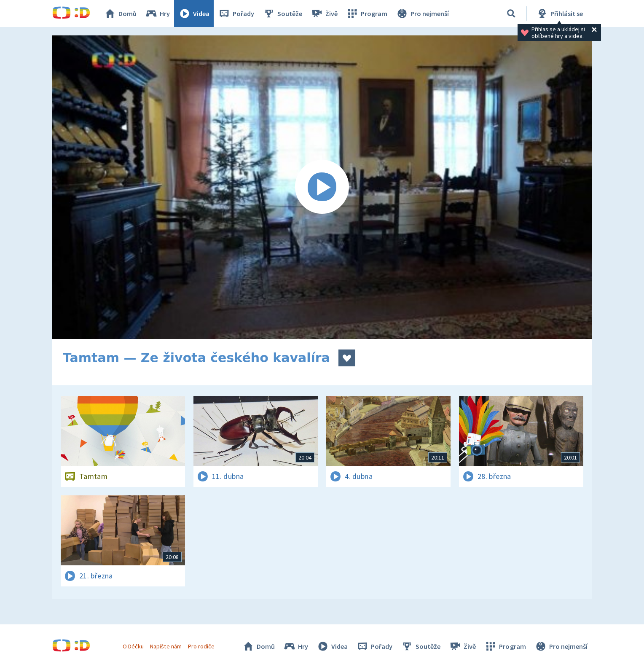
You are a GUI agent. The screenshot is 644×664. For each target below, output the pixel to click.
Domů (120, 13)
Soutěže (282, 13)
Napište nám (166, 646)
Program (367, 13)
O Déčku (133, 646)
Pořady (236, 13)
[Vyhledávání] (511, 13)
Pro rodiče (201, 646)
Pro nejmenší (422, 13)
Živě (324, 13)
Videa (194, 13)
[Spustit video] (322, 187)
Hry (157, 13)
